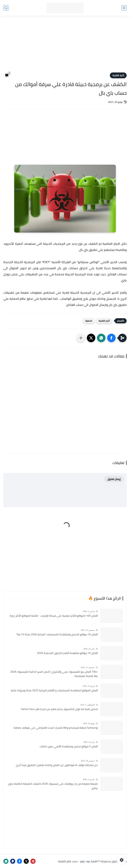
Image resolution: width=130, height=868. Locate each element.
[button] (111, 338)
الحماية (89, 321)
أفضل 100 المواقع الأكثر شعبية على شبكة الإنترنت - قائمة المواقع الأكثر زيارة (54, 616)
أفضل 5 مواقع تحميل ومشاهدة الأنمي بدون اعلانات (69, 746)
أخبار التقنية (118, 75)
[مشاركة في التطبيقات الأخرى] (81, 338)
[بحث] (6, 8)
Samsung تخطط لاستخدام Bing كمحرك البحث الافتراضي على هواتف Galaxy (56, 728)
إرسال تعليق (114, 479)
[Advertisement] (65, 46)
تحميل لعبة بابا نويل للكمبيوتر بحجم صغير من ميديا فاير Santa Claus (59, 709)
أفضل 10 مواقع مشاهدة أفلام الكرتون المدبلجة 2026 (67, 653)
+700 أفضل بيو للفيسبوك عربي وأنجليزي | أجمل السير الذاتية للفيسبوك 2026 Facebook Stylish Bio (54, 674)
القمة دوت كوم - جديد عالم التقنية (78, 861)
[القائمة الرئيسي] (124, 8)
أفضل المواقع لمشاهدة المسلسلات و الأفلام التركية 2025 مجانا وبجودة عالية (54, 690)
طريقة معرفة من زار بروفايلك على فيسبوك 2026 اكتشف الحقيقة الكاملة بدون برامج (53, 786)
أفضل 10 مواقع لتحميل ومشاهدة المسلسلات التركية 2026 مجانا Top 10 (57, 634)
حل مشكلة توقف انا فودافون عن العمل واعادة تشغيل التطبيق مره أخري (57, 765)
